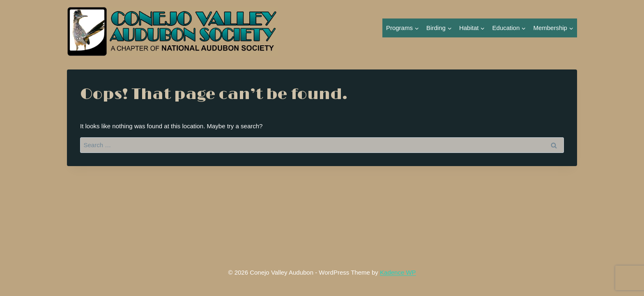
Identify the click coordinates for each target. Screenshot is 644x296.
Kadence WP (398, 272)
